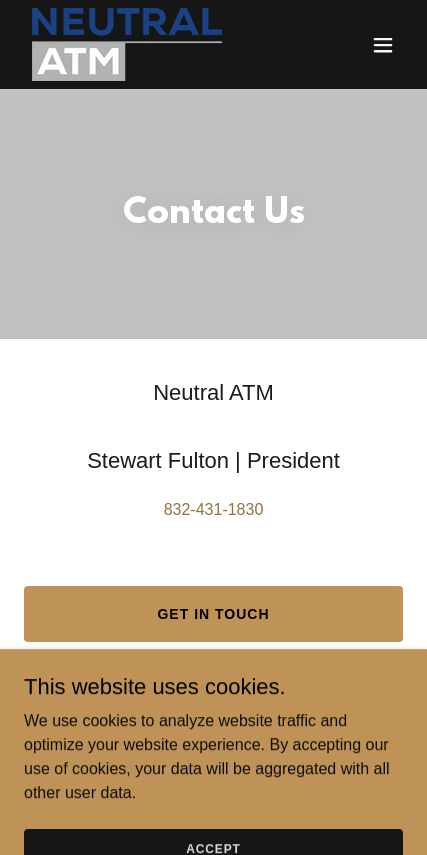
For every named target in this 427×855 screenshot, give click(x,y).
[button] (383, 45)
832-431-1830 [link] (214, 509)
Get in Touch (213, 614)
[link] (127, 44)
